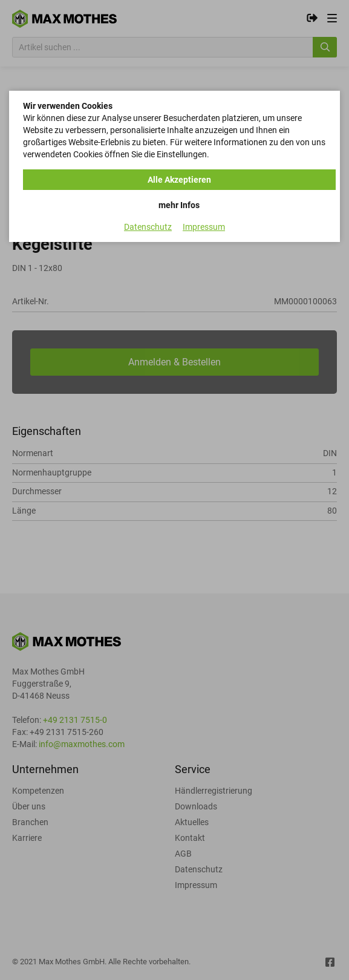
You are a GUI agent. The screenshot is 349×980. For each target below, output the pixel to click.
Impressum (204, 227)
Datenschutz (148, 227)
